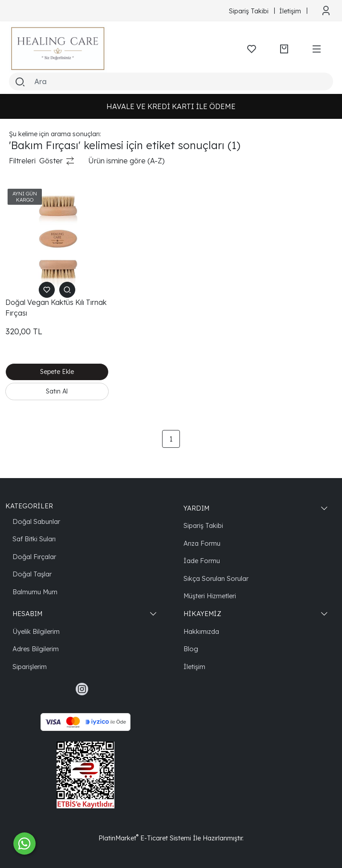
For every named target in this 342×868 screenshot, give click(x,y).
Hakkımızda (201, 631)
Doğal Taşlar (32, 574)
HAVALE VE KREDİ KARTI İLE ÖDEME (171, 106)
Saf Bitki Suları (34, 539)
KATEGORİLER (29, 506)
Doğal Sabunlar (36, 521)
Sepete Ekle (57, 372)
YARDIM (196, 508)
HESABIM (27, 614)
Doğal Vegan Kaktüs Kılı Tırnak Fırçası (56, 308)
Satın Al (57, 391)
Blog (191, 649)
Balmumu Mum (35, 592)
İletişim (194, 667)
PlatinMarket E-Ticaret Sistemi (145, 838)
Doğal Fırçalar (34, 557)
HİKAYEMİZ (202, 614)
